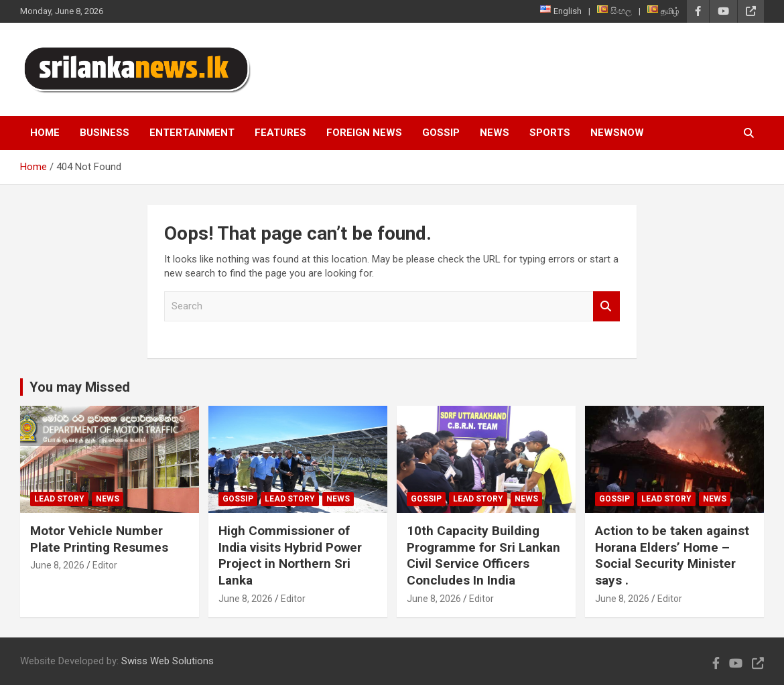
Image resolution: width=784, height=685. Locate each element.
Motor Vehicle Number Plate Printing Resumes (99, 539)
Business (105, 133)
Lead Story (59, 499)
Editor (105, 565)
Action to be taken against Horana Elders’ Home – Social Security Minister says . (672, 555)
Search (606, 306)
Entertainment (192, 133)
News (495, 133)
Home (45, 133)
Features (280, 133)
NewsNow (617, 133)
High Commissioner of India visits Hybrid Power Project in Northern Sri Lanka (290, 555)
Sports (550, 133)
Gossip (441, 133)
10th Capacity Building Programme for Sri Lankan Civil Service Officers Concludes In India (483, 555)
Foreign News (364, 133)
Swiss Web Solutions (168, 661)
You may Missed (80, 387)
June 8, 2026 (57, 565)
